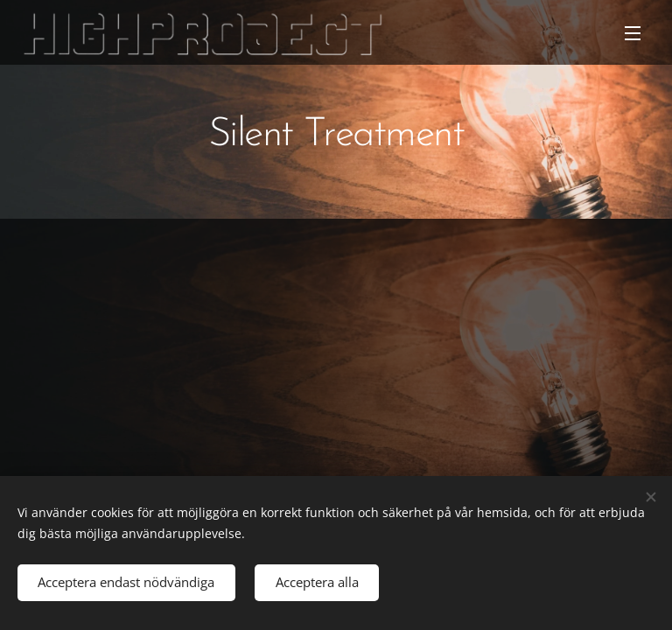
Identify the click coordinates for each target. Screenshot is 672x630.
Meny (633, 33)
